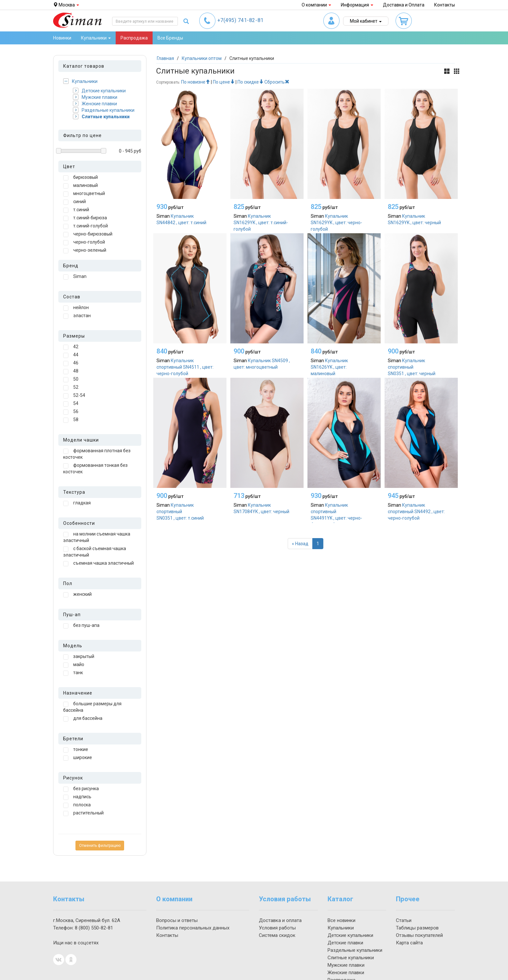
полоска (77, 805)
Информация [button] (357, 5)
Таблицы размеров (417, 928)
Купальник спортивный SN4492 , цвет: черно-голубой (416, 512)
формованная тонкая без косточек (95, 468)
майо (74, 665)
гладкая (77, 503)
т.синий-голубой (86, 226)
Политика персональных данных (193, 928)
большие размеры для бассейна (92, 707)
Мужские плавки (95, 97)
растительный (83, 813)
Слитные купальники (101, 116)
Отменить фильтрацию (100, 846)
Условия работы (277, 928)
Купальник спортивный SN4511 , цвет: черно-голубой (185, 367)
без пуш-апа (81, 626)
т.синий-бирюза (85, 218)
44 (71, 355)
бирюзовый (81, 178)
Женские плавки (95, 104)
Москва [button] (66, 5)
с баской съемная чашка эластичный (95, 552)
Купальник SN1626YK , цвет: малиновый (329, 367)
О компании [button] (316, 5)
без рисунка (81, 789)
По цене (224, 82)
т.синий (76, 210)
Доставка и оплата (280, 920)
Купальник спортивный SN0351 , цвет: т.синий (180, 512)
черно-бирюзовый (88, 234)
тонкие (76, 750)
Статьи (404, 920)
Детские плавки (345, 943)
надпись (77, 797)
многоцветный (84, 194)
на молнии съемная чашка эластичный (97, 537)
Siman (75, 277)
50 (71, 379)
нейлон (76, 308)
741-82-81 (241, 20)
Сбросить (277, 82)
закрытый (79, 657)
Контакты (444, 5)
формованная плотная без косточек (97, 454)
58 (71, 420)
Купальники (80, 81)
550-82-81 (94, 928)
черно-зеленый (85, 250)
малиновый (81, 186)
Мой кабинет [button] (366, 21)
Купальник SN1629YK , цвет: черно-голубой (336, 223)
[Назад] (300, 544)
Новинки (62, 38)
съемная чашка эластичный (98, 563)
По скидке (250, 82)
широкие (78, 758)
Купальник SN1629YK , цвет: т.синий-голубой (261, 223)
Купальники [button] (96, 38)
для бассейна (83, 719)
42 (71, 347)
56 (71, 412)
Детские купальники (99, 91)
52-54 (74, 396)
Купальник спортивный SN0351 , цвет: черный (412, 367)
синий (75, 202)
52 (71, 387)
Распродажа (134, 38)
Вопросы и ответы (177, 920)
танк (73, 673)
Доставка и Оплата (404, 5)
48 (71, 371)
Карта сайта (409, 943)
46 (71, 363)
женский (77, 594)
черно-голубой (84, 242)
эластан (77, 316)
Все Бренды (170, 38)
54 (71, 404)
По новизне (196, 82)
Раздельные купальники (104, 110)
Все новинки (341, 920)
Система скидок (277, 935)
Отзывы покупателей (419, 935)
